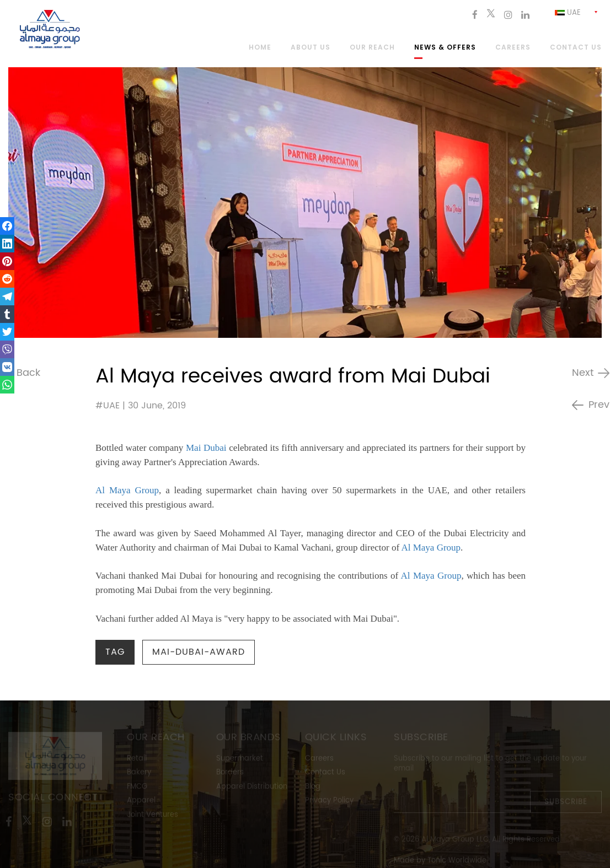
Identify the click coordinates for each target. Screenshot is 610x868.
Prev (599, 405)
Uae (568, 13)
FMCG (137, 788)
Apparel (141, 802)
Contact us (576, 48)
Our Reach (372, 48)
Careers (513, 48)
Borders (230, 773)
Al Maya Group (127, 490)
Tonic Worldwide (457, 862)
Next (583, 373)
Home (260, 48)
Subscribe (566, 803)
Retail (137, 760)
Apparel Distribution (252, 788)
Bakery (139, 773)
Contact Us (325, 773)
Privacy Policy (329, 802)
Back (28, 373)
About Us (311, 48)
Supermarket (240, 760)
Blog (313, 788)
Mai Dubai (206, 448)
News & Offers (445, 48)
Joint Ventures (152, 816)
